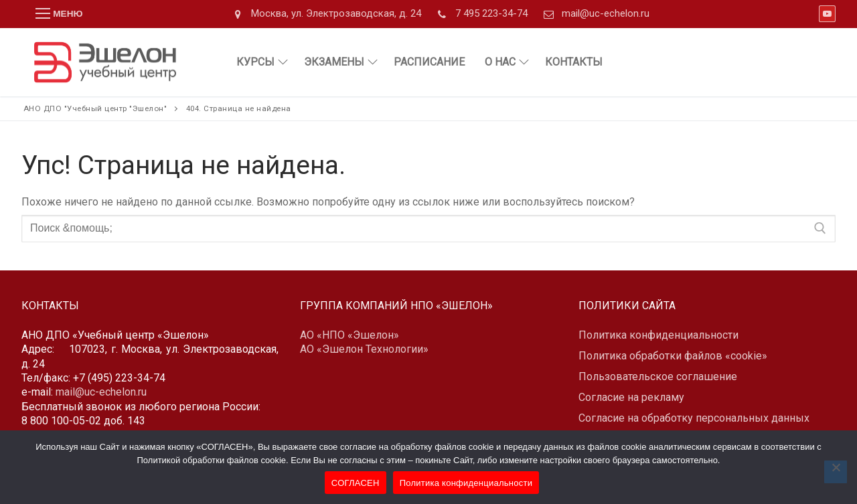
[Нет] (836, 472)
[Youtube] (827, 14)
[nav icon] (59, 14)
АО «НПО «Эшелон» (349, 335)
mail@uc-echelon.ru (594, 14)
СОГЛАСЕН (356, 483)
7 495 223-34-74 (480, 14)
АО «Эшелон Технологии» (364, 349)
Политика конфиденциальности (466, 483)
